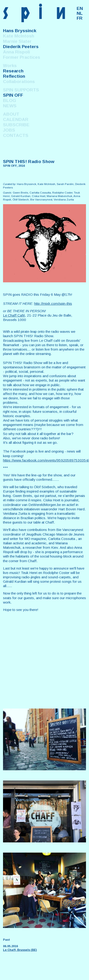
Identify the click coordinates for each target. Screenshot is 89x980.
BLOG (10, 100)
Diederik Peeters (21, 47)
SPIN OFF (13, 95)
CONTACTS (16, 135)
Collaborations (19, 82)
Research (13, 71)
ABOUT (11, 114)
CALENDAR (16, 119)
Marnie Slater (17, 41)
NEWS (10, 106)
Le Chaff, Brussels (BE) (20, 950)
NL (80, 13)
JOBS (9, 130)
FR (80, 18)
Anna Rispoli (16, 52)
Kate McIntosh (19, 36)
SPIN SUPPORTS (21, 90)
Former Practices (22, 57)
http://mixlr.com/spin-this (53, 304)
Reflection (14, 76)
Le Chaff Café (14, 315)
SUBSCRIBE (16, 125)
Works (10, 66)
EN (80, 8)
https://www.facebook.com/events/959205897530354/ (46, 460)
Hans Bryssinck (20, 31)
